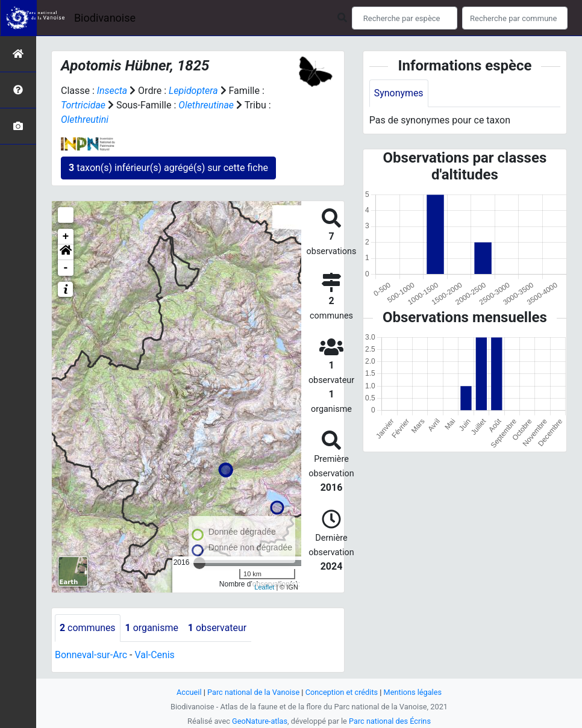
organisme (152, 628)
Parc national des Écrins (390, 721)
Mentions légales (413, 692)
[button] (66, 252)
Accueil (189, 692)
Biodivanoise (105, 18)
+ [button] (66, 237)
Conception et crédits (342, 692)
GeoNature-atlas (259, 721)
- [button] (66, 268)
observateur (218, 628)
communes (88, 628)
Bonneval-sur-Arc (91, 655)
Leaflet (264, 587)
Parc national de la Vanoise (253, 692)
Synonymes (399, 93)
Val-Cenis (155, 655)
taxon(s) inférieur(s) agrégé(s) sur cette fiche (168, 168)
